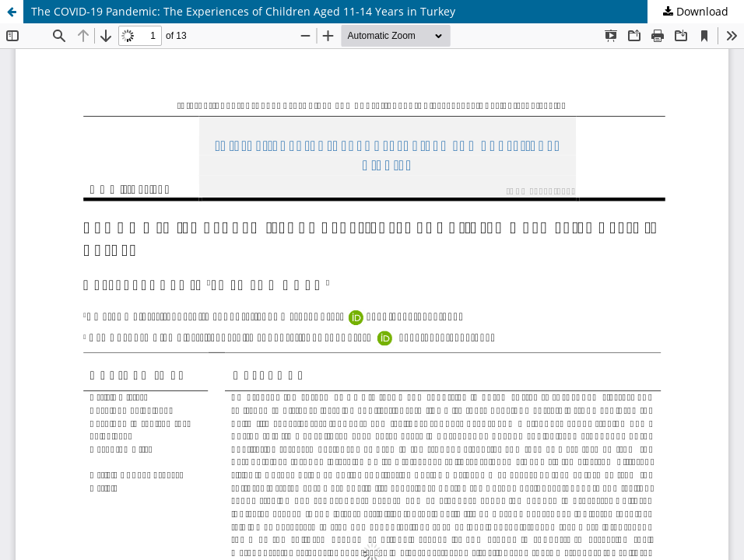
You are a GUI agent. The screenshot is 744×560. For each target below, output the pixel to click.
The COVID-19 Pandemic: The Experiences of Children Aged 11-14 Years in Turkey (243, 11)
